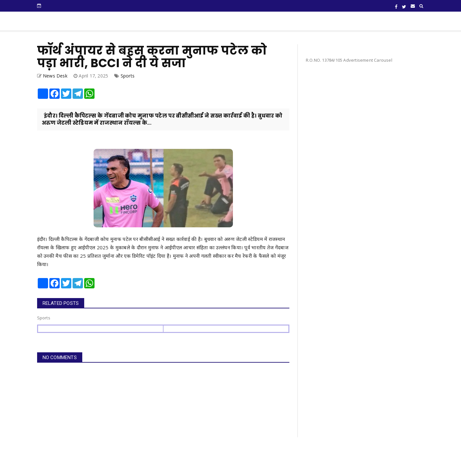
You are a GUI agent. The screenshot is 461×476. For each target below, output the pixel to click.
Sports (128, 76)
